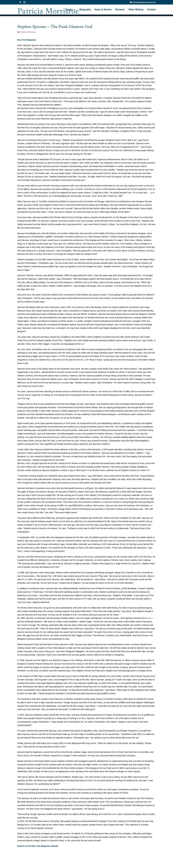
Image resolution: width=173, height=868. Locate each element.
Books (69, 10)
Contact (151, 10)
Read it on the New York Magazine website (38, 846)
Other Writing (136, 10)
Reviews (120, 10)
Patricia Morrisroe (28, 32)
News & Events (103, 10)
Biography (85, 10)
